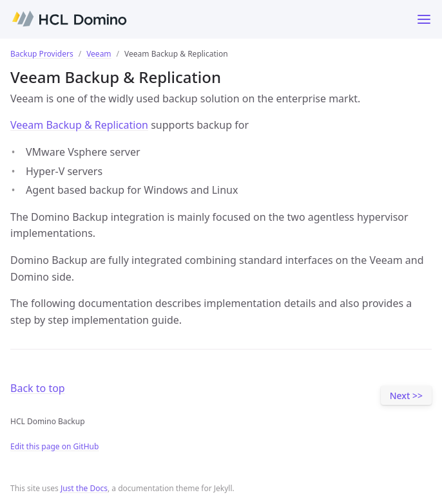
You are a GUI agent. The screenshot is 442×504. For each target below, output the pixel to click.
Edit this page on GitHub (54, 446)
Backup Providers (42, 54)
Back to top (38, 388)
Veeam (99, 54)
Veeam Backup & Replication (79, 125)
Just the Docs (84, 488)
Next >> (406, 396)
